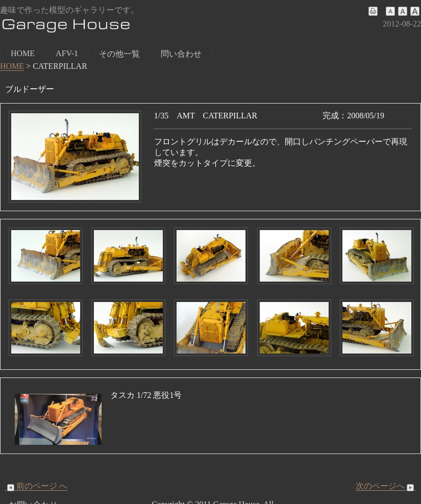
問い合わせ (181, 54)
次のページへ (386, 486)
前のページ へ (36, 486)
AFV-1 (67, 53)
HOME (23, 53)
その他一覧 (119, 54)
